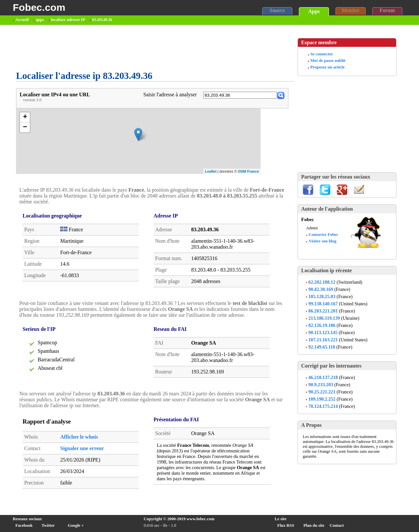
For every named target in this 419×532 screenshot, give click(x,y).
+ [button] (25, 117)
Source (277, 10)
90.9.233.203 (321, 385)
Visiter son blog (323, 241)
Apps (314, 11)
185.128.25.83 (322, 296)
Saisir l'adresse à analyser (170, 95)
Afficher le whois (79, 437)
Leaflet (211, 171)
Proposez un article (328, 67)
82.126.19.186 (322, 325)
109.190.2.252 (322, 399)
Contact (337, 525)
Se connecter (322, 54)
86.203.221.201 (323, 311)
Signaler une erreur (82, 448)
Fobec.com (39, 7)
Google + (76, 525)
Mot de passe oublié (328, 61)
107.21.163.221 (323, 340)
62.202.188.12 (322, 282)
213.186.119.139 (324, 318)
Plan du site (314, 525)
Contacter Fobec (323, 235)
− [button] (25, 127)
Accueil (22, 20)
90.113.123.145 (323, 332)
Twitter (48, 525)
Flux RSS (286, 525)
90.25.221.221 (322, 392)
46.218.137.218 (323, 377)
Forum (387, 10)
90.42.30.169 (321, 289)
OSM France (248, 171)
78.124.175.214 (323, 406)
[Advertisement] (135, 48)
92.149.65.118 (322, 347)
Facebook (24, 525)
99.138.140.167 (323, 304)
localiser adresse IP (68, 20)
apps (40, 20)
